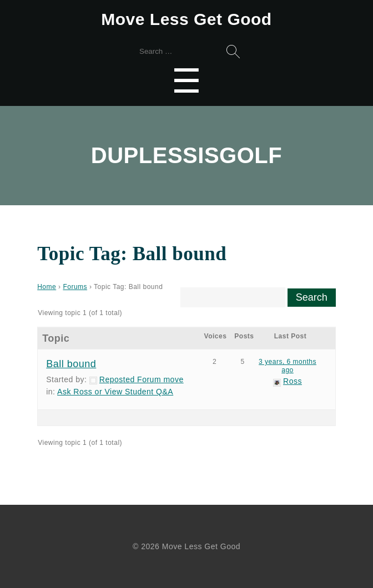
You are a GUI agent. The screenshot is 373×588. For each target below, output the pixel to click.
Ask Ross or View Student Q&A (115, 392)
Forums (75, 287)
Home (47, 287)
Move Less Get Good (186, 19)
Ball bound (71, 364)
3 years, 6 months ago (288, 366)
